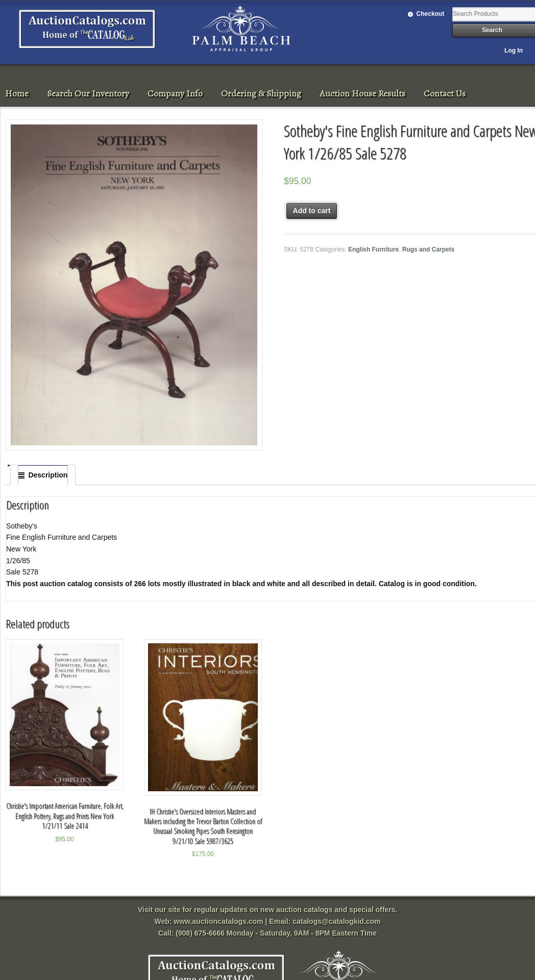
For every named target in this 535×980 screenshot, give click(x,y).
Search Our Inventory (88, 93)
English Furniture (373, 249)
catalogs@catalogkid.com (336, 921)
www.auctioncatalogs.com (218, 921)
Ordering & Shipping (261, 93)
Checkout (431, 14)
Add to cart (312, 211)
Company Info (175, 93)
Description (48, 475)
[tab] (43, 475)
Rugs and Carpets (429, 249)
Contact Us (445, 93)
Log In (514, 51)
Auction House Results (362, 93)
